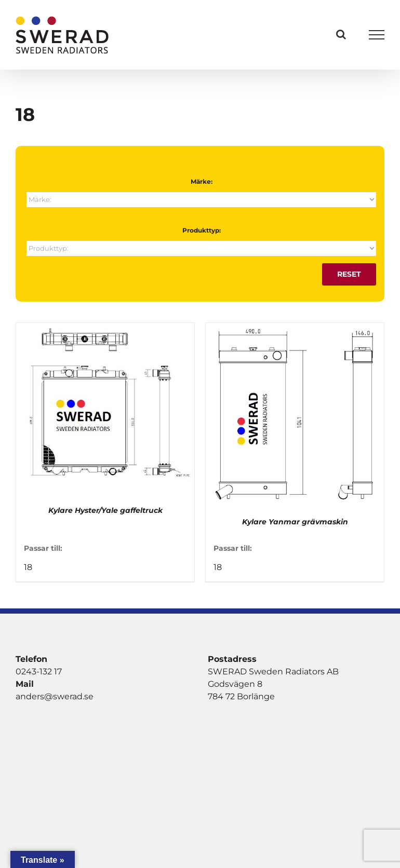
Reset (349, 274)
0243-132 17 (39, 672)
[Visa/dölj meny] (377, 35)
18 (28, 567)
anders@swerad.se (55, 696)
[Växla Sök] (341, 34)
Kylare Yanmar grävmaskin (295, 522)
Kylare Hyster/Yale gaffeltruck (105, 510)
